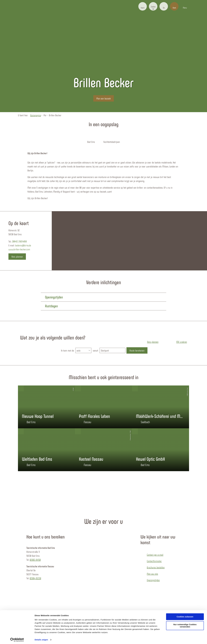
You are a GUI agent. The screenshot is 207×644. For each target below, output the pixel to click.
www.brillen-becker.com (19, 249)
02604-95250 (35, 578)
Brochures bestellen (156, 567)
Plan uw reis (152, 574)
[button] (143, 6)
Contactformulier (154, 561)
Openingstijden (153, 580)
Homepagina (36, 115)
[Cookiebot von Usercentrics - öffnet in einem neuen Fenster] (17, 639)
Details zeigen (41, 639)
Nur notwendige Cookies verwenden (185, 625)
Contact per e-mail (155, 555)
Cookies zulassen (185, 616)
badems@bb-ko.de (23, 245)
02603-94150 (35, 560)
